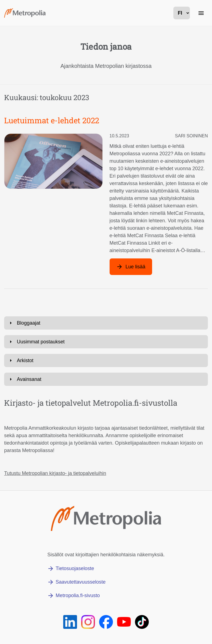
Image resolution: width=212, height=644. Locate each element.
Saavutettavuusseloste (80, 582)
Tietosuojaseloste (75, 568)
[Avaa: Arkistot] (106, 360)
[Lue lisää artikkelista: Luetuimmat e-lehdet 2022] (131, 267)
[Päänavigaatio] (201, 13)
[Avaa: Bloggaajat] (106, 323)
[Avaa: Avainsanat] (106, 379)
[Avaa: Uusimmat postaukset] (106, 342)
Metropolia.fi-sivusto (78, 595)
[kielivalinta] (182, 13)
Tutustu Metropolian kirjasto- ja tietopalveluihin (55, 473)
